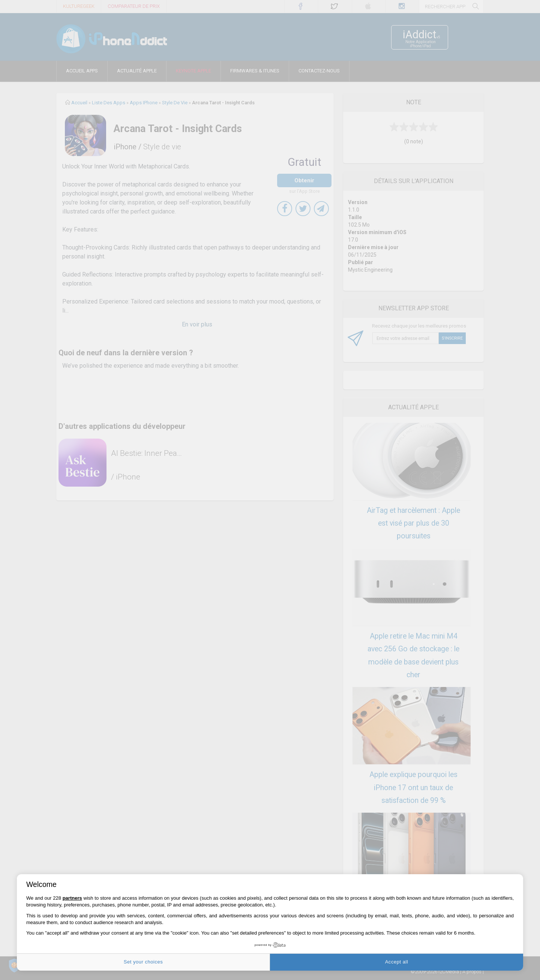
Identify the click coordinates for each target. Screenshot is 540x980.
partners (72, 898)
